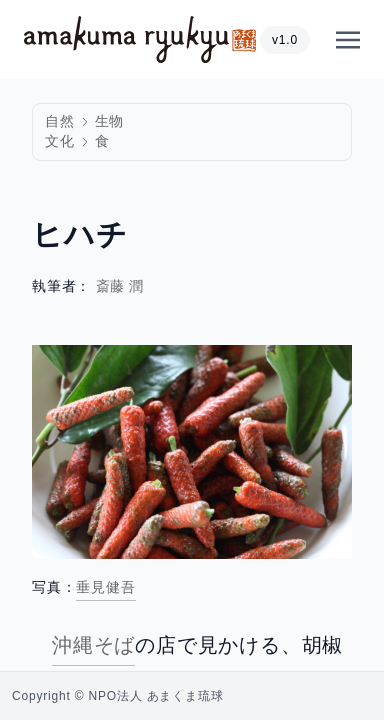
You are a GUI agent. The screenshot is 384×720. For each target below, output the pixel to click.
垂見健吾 (105, 587)
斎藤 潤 (120, 286)
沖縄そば (93, 645)
